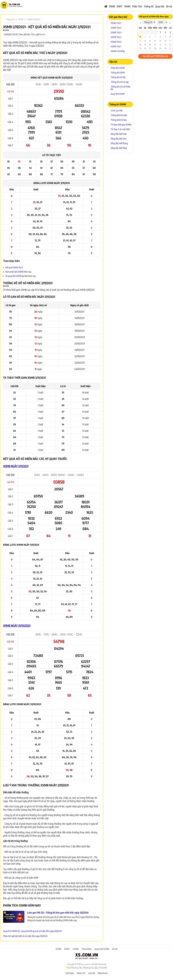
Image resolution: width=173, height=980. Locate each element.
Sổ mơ (169, 6)
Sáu (160, 28)
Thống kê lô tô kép (119, 120)
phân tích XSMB (17, 272)
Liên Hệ (92, 973)
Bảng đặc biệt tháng (119, 143)
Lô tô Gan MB (117, 111)
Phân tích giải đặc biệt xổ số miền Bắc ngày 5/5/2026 (25, 936)
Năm (155, 28)
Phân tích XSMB (118, 68)
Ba (145, 28)
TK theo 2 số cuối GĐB (120, 129)
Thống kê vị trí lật (118, 77)
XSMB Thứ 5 (116, 37)
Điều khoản (103, 973)
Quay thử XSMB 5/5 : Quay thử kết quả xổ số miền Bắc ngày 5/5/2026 (32, 931)
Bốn (150, 28)
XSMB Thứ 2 (116, 23)
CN (170, 28)
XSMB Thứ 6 (116, 42)
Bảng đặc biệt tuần (119, 134)
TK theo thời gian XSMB (121, 125)
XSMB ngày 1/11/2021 (16, 466)
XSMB (112, 6)
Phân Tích (137, 6)
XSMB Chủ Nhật (118, 51)
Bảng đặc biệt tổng (119, 148)
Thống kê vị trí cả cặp (120, 82)
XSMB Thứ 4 (116, 32)
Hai (140, 28)
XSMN (127, 6)
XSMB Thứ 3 (18, 267)
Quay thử (160, 6)
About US (81, 973)
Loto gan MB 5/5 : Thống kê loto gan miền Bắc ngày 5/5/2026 (58, 912)
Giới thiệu (69, 973)
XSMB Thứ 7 (116, 46)
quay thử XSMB (15, 276)
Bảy (165, 28)
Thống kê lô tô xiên (119, 115)
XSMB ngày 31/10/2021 (17, 625)
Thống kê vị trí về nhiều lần (121, 88)
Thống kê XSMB (118, 73)
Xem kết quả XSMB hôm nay (155, 56)
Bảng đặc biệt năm (119, 139)
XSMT (120, 6)
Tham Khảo (87, 949)
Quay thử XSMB (118, 94)
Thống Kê (149, 6)
